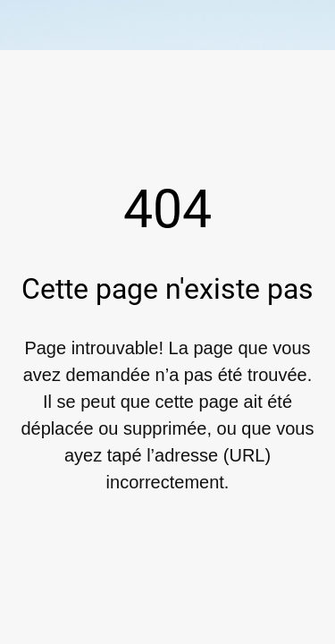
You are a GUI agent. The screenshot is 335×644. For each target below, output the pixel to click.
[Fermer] (25, 25)
